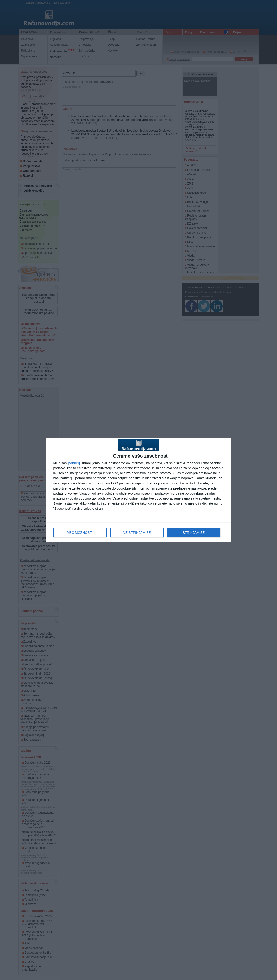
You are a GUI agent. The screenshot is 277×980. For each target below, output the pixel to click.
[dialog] (139, 490)
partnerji (75, 463)
